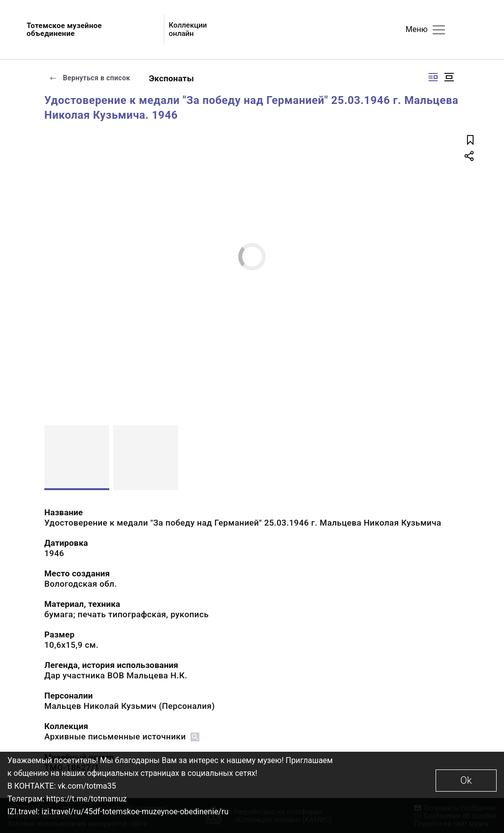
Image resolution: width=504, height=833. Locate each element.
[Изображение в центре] (449, 77)
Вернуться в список (90, 78)
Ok (466, 780)
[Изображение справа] (433, 77)
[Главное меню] (439, 30)
